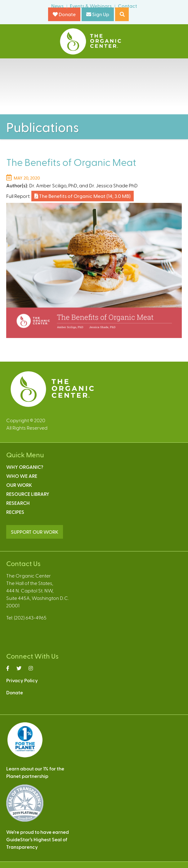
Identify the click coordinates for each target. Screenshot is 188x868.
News (57, 6)
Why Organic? (25, 467)
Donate (64, 14)
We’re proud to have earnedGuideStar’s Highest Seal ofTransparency (38, 839)
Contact (128, 6)
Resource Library (28, 494)
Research (18, 503)
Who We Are (22, 476)
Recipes (15, 512)
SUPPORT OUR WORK (35, 532)
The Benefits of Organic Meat (83, 196)
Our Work (19, 485)
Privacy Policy (22, 680)
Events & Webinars (91, 6)
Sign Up (98, 14)
